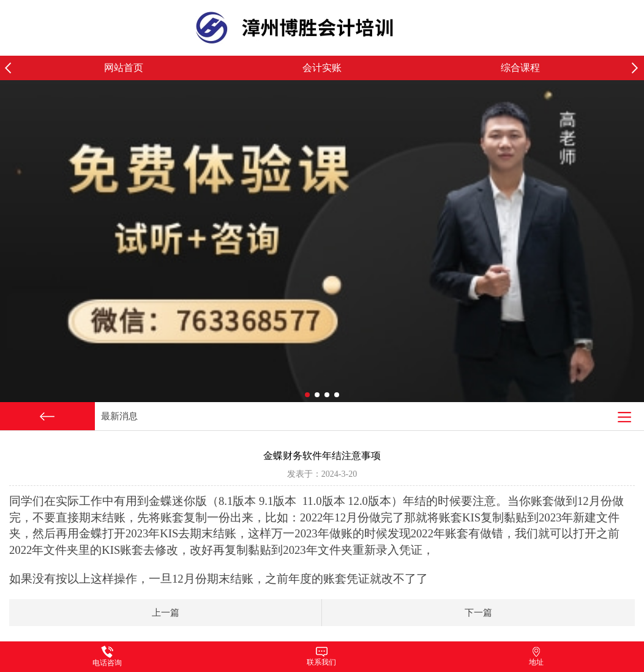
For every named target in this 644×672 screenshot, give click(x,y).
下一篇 (478, 613)
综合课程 (520, 68)
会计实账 (322, 68)
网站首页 (124, 68)
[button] (638, 68)
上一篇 (166, 613)
